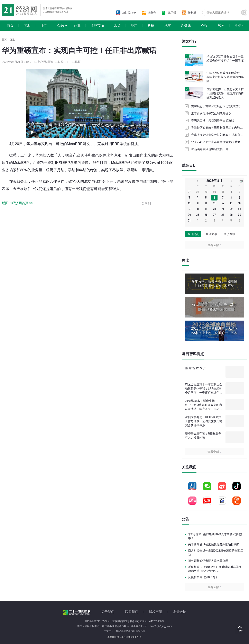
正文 (13, 40)
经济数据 (230, 234)
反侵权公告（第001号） (203, 577)
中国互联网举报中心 (88, 626)
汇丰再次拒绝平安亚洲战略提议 (211, 113)
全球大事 (211, 234)
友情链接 (179, 612)
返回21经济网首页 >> (17, 203)
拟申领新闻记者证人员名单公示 (208, 561)
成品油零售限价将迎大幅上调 (210, 149)
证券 (44, 25)
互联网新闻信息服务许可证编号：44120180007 (138, 621)
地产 (134, 25)
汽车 (168, 25)
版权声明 (156, 612)
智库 (221, 25)
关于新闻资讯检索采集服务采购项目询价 (214, 544)
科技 (151, 25)
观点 (117, 25)
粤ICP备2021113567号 (97, 621)
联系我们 (132, 612)
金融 (61, 25)
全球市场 (97, 25)
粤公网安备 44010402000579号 (125, 637)
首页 (10, 25)
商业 (77, 25)
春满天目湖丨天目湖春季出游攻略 (213, 120)
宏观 (27, 25)
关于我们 (108, 612)
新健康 (186, 25)
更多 (238, 25)
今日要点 (193, 234)
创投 (204, 25)
